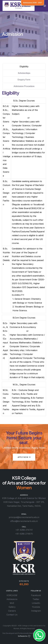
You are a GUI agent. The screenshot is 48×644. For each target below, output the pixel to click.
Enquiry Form (24, 80)
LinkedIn (36, 603)
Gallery (12, 607)
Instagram (36, 611)
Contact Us (12, 615)
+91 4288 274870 (24, 534)
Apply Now (24, 457)
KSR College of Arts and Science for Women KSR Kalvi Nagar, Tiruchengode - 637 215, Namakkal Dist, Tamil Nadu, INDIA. (24, 502)
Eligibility (24, 66)
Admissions (12, 599)
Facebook (36, 595)
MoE (12, 603)
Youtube (36, 607)
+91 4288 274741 (24, 530)
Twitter (36, 599)
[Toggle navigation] (45, 6)
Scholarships (24, 73)
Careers (12, 611)
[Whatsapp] (39, 635)
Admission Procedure (24, 86)
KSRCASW (12, 595)
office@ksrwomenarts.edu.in (24, 521)
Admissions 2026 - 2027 (33, 3)
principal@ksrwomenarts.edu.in (24, 517)
